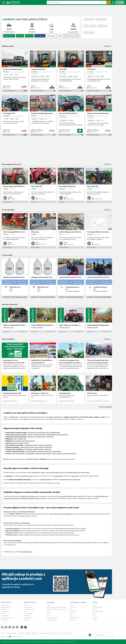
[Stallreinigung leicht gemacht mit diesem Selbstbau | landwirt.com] (99, 320)
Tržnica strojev (5, 605)
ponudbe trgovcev (9, 36)
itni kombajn (29, 449)
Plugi (25, 611)
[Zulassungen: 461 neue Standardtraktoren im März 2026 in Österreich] (15, 358)
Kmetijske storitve (89, 33)
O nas (3, 633)
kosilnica (30, 434)
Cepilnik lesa (27, 615)
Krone (20, 498)
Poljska (95, 620)
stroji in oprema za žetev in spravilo (55, 472)
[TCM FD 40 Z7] (99, 71)
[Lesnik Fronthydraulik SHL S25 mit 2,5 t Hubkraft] (99, 278)
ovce (31, 476)
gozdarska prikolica (41, 437)
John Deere (31, 432)
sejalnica (27, 443)
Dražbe (3, 613)
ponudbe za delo (59, 476)
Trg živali (93, 26)
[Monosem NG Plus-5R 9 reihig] (15, 71)
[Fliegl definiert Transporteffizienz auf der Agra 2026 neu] (43, 358)
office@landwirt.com (26, 552)
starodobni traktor (55, 432)
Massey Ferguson (100, 496)
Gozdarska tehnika (101, 19)
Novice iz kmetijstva (8, 339)
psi (34, 476)
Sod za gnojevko (28, 613)
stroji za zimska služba (55, 451)
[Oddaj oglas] (113, 2)
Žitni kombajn (28, 607)
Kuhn (16, 498)
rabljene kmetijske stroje (55, 417)
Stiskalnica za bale (29, 609)
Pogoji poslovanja (45, 633)
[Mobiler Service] (99, 390)
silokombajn (48, 449)
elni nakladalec (20, 453)
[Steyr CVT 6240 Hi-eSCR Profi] (71, 115)
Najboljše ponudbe (8, 46)
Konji (48, 613)
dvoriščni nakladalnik (31, 451)
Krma (48, 615)
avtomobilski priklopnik (28, 441)
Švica (94, 613)
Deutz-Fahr (73, 620)
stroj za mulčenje (19, 443)
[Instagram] (6, 627)
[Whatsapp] (17, 627)
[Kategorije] (22, 627)
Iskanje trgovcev (40, 36)
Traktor (49, 605)
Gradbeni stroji (28, 618)
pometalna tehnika (43, 451)
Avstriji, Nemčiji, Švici (56, 514)
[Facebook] (10, 627)
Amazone (37, 498)
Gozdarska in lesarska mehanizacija (56, 609)
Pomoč (4, 637)
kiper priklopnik (17, 441)
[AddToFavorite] (26, 53)
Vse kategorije (5, 615)
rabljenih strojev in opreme (28, 496)
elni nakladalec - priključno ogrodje (36, 453)
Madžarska (69, 514)
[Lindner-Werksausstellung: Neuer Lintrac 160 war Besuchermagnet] (99, 358)
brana (16, 439)
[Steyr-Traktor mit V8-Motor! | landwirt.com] (71, 320)
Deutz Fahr (11, 498)
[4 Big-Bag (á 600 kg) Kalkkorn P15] (15, 278)
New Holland (42, 432)
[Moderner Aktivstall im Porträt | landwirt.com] (15, 320)
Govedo (49, 611)
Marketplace (29, 36)
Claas (48, 432)
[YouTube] (2, 627)
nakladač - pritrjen (51, 453)
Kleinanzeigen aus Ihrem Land (11, 164)
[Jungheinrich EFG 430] (43, 71)
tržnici (25, 419)
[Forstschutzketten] (71, 390)
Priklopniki (27, 620)
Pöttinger (25, 498)
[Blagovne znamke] (25, 627)
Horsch (44, 498)
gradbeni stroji (36, 472)
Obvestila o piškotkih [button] (24, 633)
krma (78, 472)
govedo (23, 476)
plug (25, 439)
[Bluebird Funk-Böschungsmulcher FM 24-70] (43, 115)
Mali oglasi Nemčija (98, 611)
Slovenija (95, 618)
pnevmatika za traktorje (31, 445)
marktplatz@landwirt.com (69, 642)
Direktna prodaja (102, 26)
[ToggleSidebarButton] (3, 2)
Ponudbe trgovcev (6, 607)
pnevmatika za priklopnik (45, 445)
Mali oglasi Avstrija (98, 607)
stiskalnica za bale (63, 434)
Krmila (86, 26)
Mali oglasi (4, 609)
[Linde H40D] (71, 71)
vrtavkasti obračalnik (51, 434)
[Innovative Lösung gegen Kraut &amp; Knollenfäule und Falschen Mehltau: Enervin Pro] (71, 358)
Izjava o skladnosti (66, 633)
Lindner (74, 496)
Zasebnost (35, 633)
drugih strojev (76, 479)
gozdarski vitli (31, 437)
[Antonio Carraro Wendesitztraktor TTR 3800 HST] (99, 115)
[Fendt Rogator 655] (15, 115)
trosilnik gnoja (48, 447)
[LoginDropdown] (120, 2)
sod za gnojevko (39, 447)
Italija (64, 514)
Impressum (56, 633)
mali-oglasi (20, 36)
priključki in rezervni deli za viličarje (66, 453)
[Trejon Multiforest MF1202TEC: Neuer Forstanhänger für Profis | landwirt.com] (43, 320)
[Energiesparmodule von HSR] (15, 390)
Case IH (79, 496)
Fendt (36, 432)
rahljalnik (20, 439)
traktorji (43, 472)
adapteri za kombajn (38, 449)
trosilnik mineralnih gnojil (27, 447)
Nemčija (95, 609)
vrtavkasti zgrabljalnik (39, 434)
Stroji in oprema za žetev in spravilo (56, 607)
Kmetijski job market (52, 618)
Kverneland (31, 498)
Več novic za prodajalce (105, 407)
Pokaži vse (108, 46)
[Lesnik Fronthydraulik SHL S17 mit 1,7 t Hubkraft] (71, 278)
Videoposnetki (51, 36)
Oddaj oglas (4, 620)
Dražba (60, 36)
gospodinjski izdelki (71, 472)
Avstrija (95, 605)
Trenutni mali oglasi (8, 210)
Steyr (60, 496)
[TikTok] (13, 627)
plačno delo (75, 476)
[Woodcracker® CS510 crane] (43, 390)
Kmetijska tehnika (89, 19)
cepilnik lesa (50, 437)
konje (27, 476)
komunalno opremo (65, 479)
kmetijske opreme (45, 479)
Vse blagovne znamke (7, 618)
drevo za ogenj (85, 472)
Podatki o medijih (11, 633)
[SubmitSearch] (108, 2)
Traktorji (26, 605)
